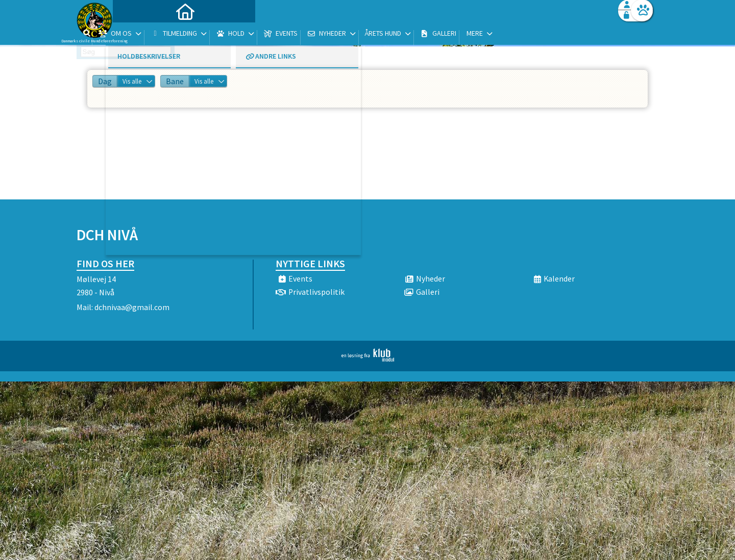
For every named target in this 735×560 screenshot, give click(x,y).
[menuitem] (140, 34)
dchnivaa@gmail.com (132, 307)
